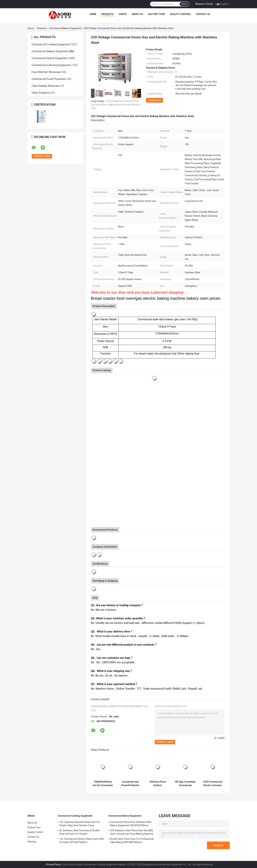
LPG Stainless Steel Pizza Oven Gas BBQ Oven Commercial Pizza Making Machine (132, 832)
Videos (123, 14)
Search (185, 4)
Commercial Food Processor (49, 79)
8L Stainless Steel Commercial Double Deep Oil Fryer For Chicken (80, 832)
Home (93, 14)
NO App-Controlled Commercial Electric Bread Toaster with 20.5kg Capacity (185, 784)
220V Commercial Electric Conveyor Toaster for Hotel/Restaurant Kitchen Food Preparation (213, 784)
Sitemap (32, 842)
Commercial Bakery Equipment (65, 28)
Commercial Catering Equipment (51, 65)
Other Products (41, 93)
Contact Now (155, 100)
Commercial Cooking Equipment (51, 44)
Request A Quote (204, 4)
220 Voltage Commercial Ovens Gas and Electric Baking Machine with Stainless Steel (116, 105)
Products (107, 14)
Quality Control (180, 14)
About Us (137, 14)
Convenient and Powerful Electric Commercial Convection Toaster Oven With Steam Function (130, 784)
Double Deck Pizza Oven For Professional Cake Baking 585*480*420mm (132, 841)
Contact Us (203, 14)
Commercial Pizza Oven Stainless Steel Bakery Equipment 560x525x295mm (131, 824)
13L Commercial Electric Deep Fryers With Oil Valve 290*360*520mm (82, 841)
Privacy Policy (53, 864)
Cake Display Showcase (46, 86)
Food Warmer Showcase (46, 72)
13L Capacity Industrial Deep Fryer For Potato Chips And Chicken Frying (80, 824)
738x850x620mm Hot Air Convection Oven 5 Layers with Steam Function (103, 784)
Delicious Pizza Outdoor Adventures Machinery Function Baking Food (158, 784)
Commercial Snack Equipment (50, 58)
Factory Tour (157, 14)
